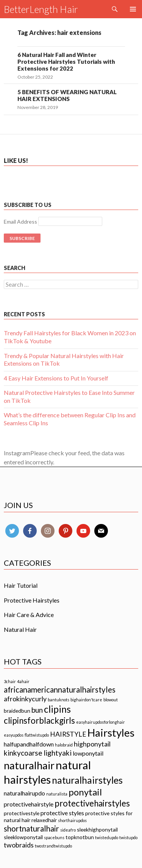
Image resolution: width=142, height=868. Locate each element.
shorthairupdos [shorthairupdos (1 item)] (72, 820)
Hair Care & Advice (29, 615)
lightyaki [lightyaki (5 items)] (58, 753)
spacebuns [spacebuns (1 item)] (54, 837)
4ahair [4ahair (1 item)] (23, 681)
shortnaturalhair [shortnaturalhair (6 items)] (31, 829)
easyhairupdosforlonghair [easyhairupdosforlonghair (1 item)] (101, 722)
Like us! (16, 160)
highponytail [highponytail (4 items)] (92, 744)
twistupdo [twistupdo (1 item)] (128, 837)
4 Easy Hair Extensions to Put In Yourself (56, 378)
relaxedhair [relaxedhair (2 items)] (44, 820)
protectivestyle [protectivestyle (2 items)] (22, 813)
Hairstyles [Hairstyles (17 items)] (111, 732)
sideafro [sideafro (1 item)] (68, 830)
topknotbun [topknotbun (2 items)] (80, 837)
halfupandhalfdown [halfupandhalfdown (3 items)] (29, 744)
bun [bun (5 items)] (37, 710)
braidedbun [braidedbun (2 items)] (17, 711)
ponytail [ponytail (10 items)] (85, 792)
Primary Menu (133, 9)
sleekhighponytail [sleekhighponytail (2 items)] (97, 829)
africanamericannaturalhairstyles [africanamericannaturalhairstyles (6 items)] (60, 690)
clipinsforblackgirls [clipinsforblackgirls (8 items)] (39, 720)
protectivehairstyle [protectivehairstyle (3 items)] (29, 804)
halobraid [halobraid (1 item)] (64, 745)
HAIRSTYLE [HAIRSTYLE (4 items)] (68, 734)
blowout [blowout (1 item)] (111, 700)
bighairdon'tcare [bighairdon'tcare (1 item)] (86, 700)
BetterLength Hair (41, 9)
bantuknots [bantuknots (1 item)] (59, 700)
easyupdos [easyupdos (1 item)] (14, 735)
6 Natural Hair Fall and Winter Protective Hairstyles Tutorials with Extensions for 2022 (66, 62)
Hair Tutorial (21, 585)
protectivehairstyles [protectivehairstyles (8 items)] (92, 803)
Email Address (20, 222)
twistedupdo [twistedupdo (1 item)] (107, 837)
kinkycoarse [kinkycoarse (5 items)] (23, 753)
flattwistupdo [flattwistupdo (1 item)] (37, 735)
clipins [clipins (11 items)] (57, 709)
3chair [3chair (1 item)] (10, 681)
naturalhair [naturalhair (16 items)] (29, 765)
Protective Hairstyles (32, 600)
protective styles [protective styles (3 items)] (62, 813)
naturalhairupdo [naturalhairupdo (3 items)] (24, 793)
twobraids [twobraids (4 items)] (19, 845)
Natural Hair (20, 629)
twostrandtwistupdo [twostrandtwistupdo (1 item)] (53, 846)
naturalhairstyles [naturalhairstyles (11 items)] (87, 780)
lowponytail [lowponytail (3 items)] (88, 753)
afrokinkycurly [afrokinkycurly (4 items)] (25, 699)
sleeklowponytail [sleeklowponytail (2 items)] (23, 837)
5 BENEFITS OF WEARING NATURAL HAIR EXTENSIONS (67, 95)
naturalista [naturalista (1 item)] (57, 794)
